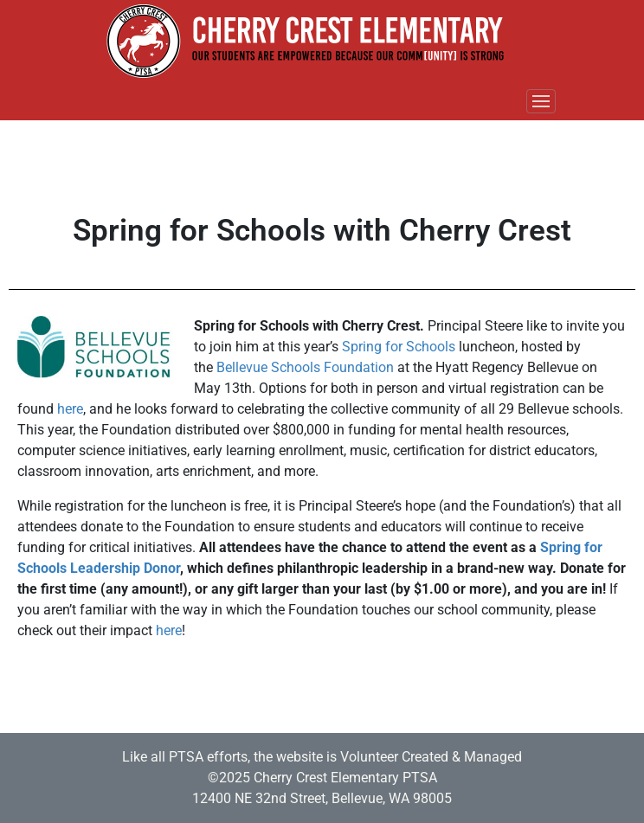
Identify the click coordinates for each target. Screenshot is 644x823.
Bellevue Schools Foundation (305, 367)
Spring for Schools (399, 347)
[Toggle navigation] (541, 101)
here (70, 409)
